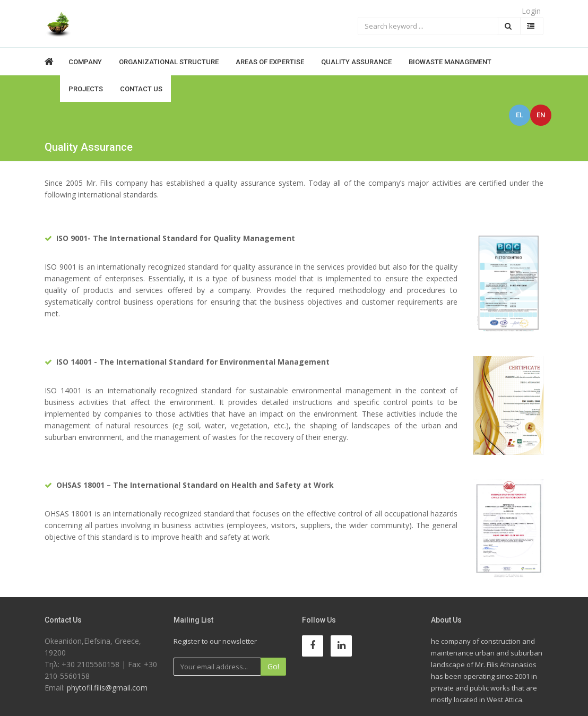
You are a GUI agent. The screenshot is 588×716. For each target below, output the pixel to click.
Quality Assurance (356, 62)
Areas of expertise (270, 62)
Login (531, 11)
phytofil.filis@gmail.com (107, 688)
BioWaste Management (450, 62)
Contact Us (141, 89)
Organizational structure (169, 62)
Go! (273, 666)
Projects (86, 89)
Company (85, 62)
